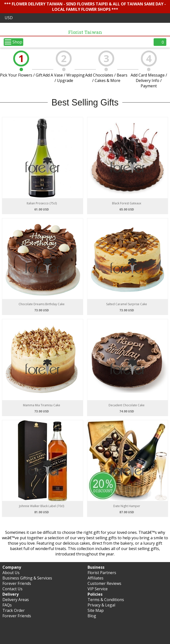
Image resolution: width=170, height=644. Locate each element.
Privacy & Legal (101, 605)
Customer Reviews (104, 583)
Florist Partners (102, 573)
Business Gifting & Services (27, 578)
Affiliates (96, 578)
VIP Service (98, 589)
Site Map (96, 610)
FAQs (7, 605)
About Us (11, 573)
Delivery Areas (16, 600)
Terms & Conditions (106, 600)
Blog (92, 616)
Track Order (14, 610)
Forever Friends (17, 583)
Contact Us (12, 589)
